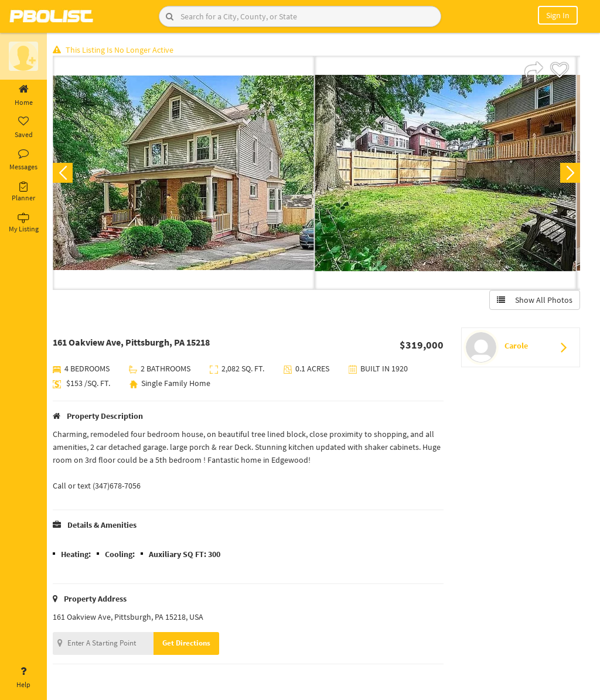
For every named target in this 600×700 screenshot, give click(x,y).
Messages (23, 160)
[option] (187, 173)
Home (23, 95)
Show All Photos (534, 301)
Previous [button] (66, 173)
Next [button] (570, 173)
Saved (23, 128)
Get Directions (189, 643)
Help (23, 678)
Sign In (558, 15)
